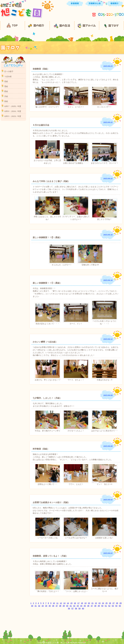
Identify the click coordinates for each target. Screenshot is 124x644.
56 (69, 608)
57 (73, 608)
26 (110, 603)
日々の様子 (9, 71)
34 (46, 606)
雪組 (6, 86)
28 (117, 603)
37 (57, 606)
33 (43, 606)
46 (88, 606)
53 (113, 606)
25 (107, 603)
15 (71, 603)
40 (67, 606)
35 (50, 606)
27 (113, 603)
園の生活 (62, 25)
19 (86, 603)
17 (78, 603)
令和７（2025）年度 (13, 106)
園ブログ (112, 25)
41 (71, 606)
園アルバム (87, 25)
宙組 (6, 101)
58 (76, 608)
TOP (12, 25)
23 (100, 603)
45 (85, 606)
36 (53, 606)
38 (60, 606)
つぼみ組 (8, 76)
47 (92, 606)
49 (99, 606)
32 (39, 606)
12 (61, 603)
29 (121, 603)
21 (92, 603)
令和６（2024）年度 (13, 111)
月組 (6, 96)
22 (96, 603)
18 (82, 603)
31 (36, 606)
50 (102, 606)
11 (57, 603)
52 (109, 606)
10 (54, 603)
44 (81, 606)
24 (103, 603)
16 (75, 603)
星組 (6, 91)
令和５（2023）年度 (13, 116)
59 (80, 608)
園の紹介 (37, 25)
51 (106, 606)
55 (120, 606)
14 (68, 603)
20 (89, 603)
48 (95, 606)
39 (64, 606)
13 (64, 603)
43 (78, 606)
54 (116, 606)
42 (74, 606)
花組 (6, 81)
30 (32, 606)
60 (83, 608)
